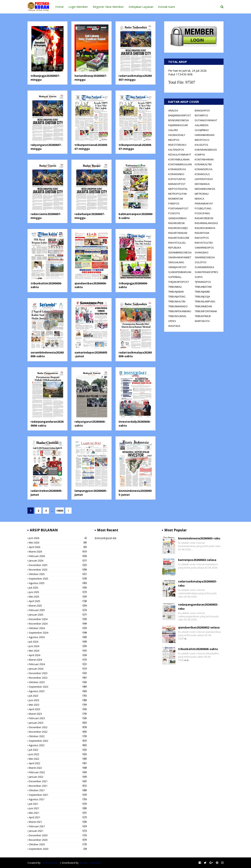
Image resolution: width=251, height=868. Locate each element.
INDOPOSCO (202, 140)
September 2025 (58, 579)
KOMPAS (200, 155)
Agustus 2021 (58, 799)
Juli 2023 (58, 696)
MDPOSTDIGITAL (178, 189)
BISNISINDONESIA (179, 120)
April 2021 (58, 817)
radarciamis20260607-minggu (46, 216)
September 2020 (58, 849)
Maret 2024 (58, 660)
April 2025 (58, 601)
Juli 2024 (58, 642)
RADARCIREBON (204, 218)
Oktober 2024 (58, 628)
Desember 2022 (58, 727)
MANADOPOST (177, 184)
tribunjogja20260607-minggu (45, 78)
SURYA (199, 277)
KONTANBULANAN (179, 159)
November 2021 (58, 786)
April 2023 (58, 709)
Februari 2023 (58, 718)
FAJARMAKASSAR (178, 125)
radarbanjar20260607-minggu (90, 216)
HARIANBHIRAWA (205, 135)
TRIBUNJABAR (176, 292)
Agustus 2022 (58, 745)
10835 (59, 511)
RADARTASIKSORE (179, 238)
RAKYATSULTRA (204, 243)
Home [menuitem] (60, 7)
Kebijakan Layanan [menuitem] (141, 7)
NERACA (199, 199)
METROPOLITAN (177, 194)
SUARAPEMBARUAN (180, 272)
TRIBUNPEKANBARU (180, 311)
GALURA (173, 130)
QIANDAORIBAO (177, 218)
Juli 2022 (58, 750)
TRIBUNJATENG (177, 297)
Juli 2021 (58, 804)
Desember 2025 (58, 565)
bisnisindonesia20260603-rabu (199, 538)
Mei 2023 (58, 705)
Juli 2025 (58, 588)
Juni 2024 (58, 646)
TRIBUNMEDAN (203, 306)
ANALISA (173, 110)
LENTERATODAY (204, 179)
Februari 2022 (58, 772)
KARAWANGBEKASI (206, 150)
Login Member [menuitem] (78, 7)
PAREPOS (174, 203)
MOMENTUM (176, 199)
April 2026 (58, 547)
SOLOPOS (201, 262)
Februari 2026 (58, 556)
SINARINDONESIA (205, 257)
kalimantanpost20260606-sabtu (136, 216)
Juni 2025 (58, 592)
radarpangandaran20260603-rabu (198, 607)
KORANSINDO (176, 174)
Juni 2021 (58, 808)
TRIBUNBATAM (203, 287)
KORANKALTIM (203, 164)
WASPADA (174, 326)
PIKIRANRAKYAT (204, 203)
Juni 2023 (58, 700)
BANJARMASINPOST (180, 115)
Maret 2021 (58, 822)
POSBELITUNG (203, 208)
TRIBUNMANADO (178, 306)
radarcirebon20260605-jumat (47, 493)
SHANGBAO (202, 252)
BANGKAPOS (202, 110)
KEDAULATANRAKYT (180, 155)
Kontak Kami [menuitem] (166, 7)
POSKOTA (174, 213)
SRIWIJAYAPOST (177, 267)
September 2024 (58, 633)
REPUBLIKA (175, 248)
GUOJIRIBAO (202, 130)
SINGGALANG (176, 262)
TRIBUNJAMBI (202, 292)
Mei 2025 (58, 597)
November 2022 (58, 732)
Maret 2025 (58, 606)
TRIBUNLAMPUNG (205, 301)
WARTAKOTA (202, 321)
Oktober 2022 (58, 736)
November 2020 (58, 840)
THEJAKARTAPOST (179, 282)
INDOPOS (174, 140)
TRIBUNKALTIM (177, 301)
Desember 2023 (58, 673)
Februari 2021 (58, 826)
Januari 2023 (58, 723)
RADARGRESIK (177, 223)
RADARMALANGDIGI (206, 223)
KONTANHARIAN (204, 159)
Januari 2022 (58, 777)
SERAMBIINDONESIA (180, 252)
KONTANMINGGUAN (180, 164)
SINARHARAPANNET (180, 257)
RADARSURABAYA (205, 228)
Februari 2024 (58, 664)
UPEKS (172, 321)
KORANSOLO (202, 174)
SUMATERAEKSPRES (206, 272)
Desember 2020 (58, 835)
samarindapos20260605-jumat (91, 354)
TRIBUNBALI (175, 287)
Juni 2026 (58, 538)
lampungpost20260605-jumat (91, 493)
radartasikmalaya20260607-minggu (135, 78)
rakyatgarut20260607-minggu (46, 147)
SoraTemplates (50, 863)
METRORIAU (202, 194)
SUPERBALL (175, 277)
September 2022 (58, 741)
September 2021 (58, 795)
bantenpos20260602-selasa (197, 560)
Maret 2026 (58, 552)
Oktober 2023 (58, 682)
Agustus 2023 (58, 691)
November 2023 (58, 678)
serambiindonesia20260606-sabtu (47, 354)
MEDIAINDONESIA (205, 189)
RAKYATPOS (202, 238)
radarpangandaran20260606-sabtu (47, 424)
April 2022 (58, 763)
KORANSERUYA (177, 169)
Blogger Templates (90, 863)
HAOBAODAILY (177, 135)
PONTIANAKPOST (178, 208)
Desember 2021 (58, 781)
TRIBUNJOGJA (202, 297)
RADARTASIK (202, 233)
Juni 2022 (58, 754)
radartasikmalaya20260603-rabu (198, 583)
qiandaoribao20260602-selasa (199, 627)
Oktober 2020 (58, 844)
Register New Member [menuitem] (108, 7)
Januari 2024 (58, 669)
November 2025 (58, 570)
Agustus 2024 (58, 637)
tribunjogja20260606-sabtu (133, 285)
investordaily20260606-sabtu (135, 424)
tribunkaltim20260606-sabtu (46, 285)
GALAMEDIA (202, 125)
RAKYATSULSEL (177, 243)
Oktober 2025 (58, 574)
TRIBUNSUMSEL (177, 316)
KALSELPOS (201, 145)
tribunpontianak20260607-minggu (91, 147)
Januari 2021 (58, 831)
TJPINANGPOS (203, 282)
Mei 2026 (58, 542)
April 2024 (58, 655)
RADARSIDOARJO (178, 228)
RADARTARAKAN (178, 233)
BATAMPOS (201, 115)
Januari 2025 (58, 615)
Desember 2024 (58, 619)
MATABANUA (202, 184)
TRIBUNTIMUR (203, 316)
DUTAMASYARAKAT (206, 120)
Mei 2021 (58, 813)
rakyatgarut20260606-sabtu (90, 424)
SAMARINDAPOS (204, 248)
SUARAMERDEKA (204, 267)
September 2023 (58, 687)
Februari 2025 (58, 610)
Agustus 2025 (58, 583)
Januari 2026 (58, 561)
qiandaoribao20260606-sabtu (91, 285)
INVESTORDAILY (177, 145)
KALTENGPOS (176, 150)
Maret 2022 (58, 768)
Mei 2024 (58, 651)
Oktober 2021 (58, 790)
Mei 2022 (58, 759)
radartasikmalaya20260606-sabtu (135, 354)
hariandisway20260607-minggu (91, 78)
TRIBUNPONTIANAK (206, 311)
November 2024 (58, 624)
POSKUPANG (202, 213)
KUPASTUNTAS (177, 179)
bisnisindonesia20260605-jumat (135, 493)
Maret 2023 (58, 714)
